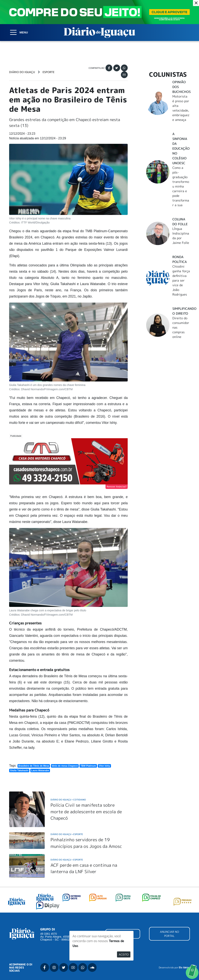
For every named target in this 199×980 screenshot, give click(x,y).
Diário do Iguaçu (22, 72)
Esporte (48, 72)
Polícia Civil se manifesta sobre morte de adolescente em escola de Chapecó (86, 812)
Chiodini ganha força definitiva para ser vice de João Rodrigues (181, 280)
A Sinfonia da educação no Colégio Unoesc (181, 148)
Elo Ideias (184, 968)
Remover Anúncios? (117, 487)
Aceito (124, 954)
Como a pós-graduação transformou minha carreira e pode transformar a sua (181, 186)
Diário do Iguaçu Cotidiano (68, 800)
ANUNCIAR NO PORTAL (169, 934)
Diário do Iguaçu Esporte (67, 834)
